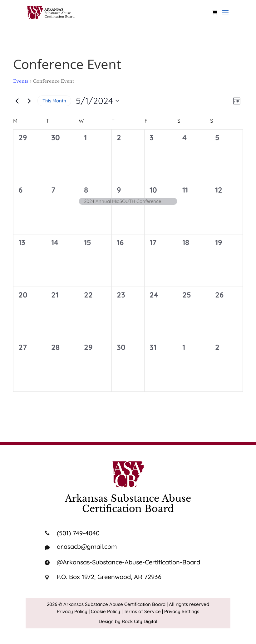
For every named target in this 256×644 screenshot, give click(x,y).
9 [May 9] (119, 190)
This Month (54, 101)
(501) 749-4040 (78, 533)
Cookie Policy (106, 611)
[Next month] (29, 101)
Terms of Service (142, 611)
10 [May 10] (153, 190)
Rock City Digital (140, 621)
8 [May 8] (86, 190)
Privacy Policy (72, 611)
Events (21, 81)
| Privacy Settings (181, 611)
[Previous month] (17, 101)
